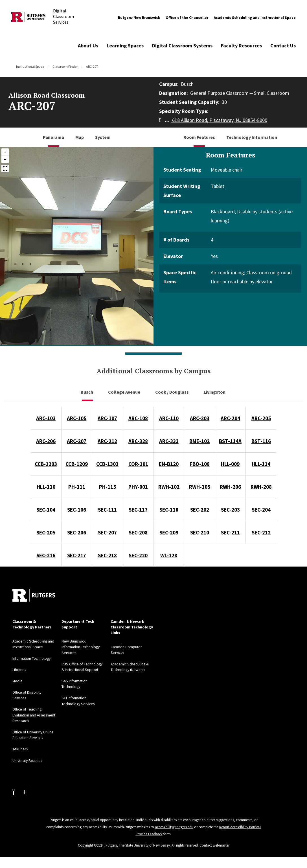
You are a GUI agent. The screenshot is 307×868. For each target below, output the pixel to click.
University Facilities (29, 765)
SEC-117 (138, 510)
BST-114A (230, 441)
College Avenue (125, 392)
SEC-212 (261, 532)
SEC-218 (107, 555)
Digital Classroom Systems (182, 46)
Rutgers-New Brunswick (139, 18)
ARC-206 (46, 441)
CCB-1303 (107, 464)
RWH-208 (261, 487)
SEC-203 (230, 510)
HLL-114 (261, 464)
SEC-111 (107, 510)
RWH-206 (230, 487)
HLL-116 (46, 487)
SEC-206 (77, 532)
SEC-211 (230, 532)
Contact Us (283, 46)
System (103, 137)
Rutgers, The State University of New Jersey (138, 849)
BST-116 (261, 441)
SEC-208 (138, 532)
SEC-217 (77, 555)
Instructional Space (30, 66)
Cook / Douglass (172, 392)
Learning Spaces (125, 46)
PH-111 (77, 487)
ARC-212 (107, 441)
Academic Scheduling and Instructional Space (255, 18)
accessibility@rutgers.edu (174, 831)
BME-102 (199, 441)
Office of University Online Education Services (29, 737)
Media (17, 681)
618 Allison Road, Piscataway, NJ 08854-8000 (213, 120)
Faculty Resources (241, 46)
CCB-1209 (77, 464)
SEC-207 (107, 532)
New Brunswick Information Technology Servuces (81, 647)
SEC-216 (46, 555)
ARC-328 (138, 441)
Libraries (20, 669)
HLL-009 (230, 464)
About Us (88, 46)
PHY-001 (138, 487)
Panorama (53, 137)
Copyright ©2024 (91, 849)
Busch (87, 392)
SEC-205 (46, 532)
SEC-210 (200, 532)
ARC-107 (107, 418)
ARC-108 (138, 418)
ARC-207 (77, 441)
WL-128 (169, 555)
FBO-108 (200, 464)
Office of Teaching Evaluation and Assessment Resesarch (32, 714)
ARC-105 (77, 418)
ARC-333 (169, 441)
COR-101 (138, 464)
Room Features (199, 137)
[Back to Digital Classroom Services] (28, 18)
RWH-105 (200, 487)
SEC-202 (200, 510)
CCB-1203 (46, 464)
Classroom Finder (65, 66)
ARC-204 (230, 418)
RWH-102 (169, 487)
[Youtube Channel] (20, 797)
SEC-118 (169, 510)
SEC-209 (169, 532)
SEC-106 (77, 510)
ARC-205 (261, 418)
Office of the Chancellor (187, 18)
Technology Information (252, 137)
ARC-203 (200, 418)
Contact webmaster (215, 849)
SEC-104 (46, 510)
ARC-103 (46, 418)
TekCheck (21, 754)
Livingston (215, 392)
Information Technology (32, 658)
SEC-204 (261, 510)
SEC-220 (138, 555)
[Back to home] (34, 595)
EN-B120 (169, 464)
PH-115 (108, 487)
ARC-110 (169, 418)
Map (80, 137)
